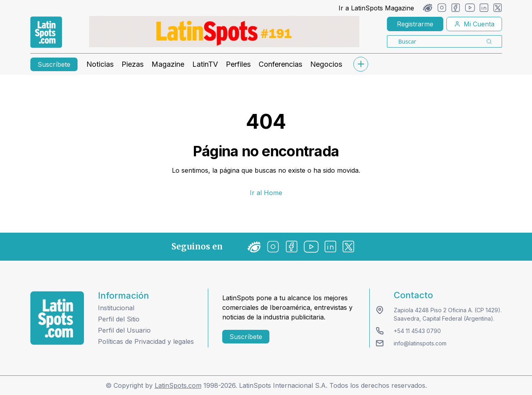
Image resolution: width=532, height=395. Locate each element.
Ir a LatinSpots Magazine (376, 8)
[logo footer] (57, 318)
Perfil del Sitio (119, 319)
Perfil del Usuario (124, 330)
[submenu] (361, 64)
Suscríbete (54, 64)
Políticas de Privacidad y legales (146, 341)
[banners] (224, 32)
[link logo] (46, 32)
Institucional (116, 308)
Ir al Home (266, 193)
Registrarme (415, 24)
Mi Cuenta (474, 24)
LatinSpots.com (178, 385)
